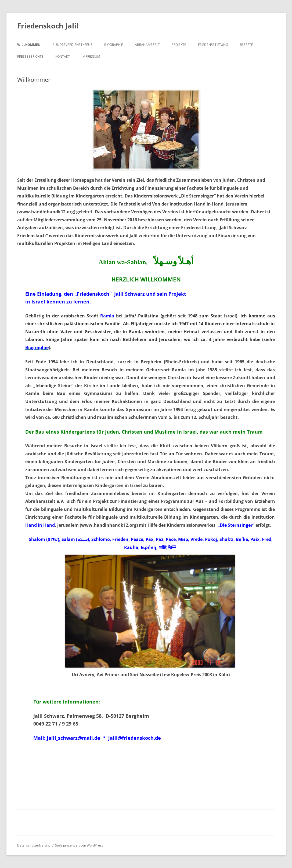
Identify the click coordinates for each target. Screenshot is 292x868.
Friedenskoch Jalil (48, 26)
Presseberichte (30, 56)
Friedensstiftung (213, 45)
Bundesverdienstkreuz (72, 45)
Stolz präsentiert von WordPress (79, 845)
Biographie (114, 45)
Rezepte (246, 45)
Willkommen (29, 45)
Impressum (91, 56)
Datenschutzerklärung (34, 845)
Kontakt (63, 56)
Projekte (179, 45)
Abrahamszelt (147, 45)
